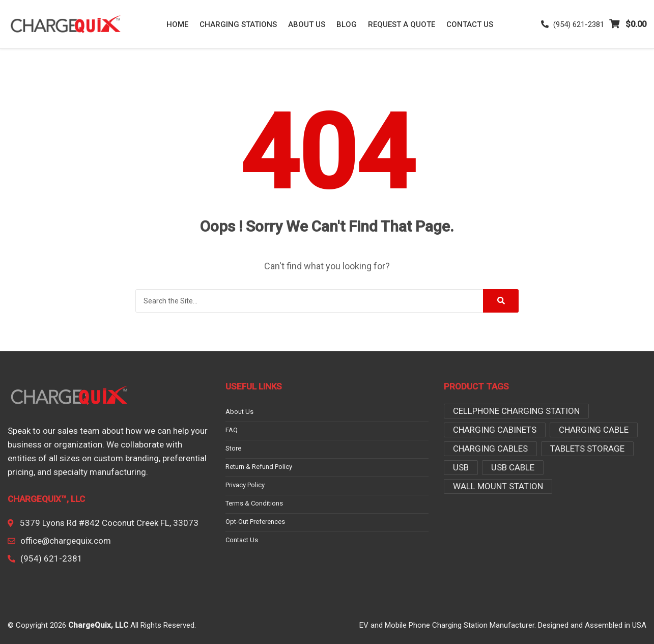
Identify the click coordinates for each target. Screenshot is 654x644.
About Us (307, 24)
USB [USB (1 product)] (461, 467)
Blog (347, 24)
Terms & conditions (254, 503)
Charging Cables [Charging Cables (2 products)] (490, 449)
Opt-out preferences (255, 522)
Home (177, 24)
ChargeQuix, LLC (98, 625)
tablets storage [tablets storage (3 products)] (587, 449)
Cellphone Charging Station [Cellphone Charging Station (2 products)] (516, 411)
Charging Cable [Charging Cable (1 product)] (594, 430)
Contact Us (470, 24)
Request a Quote (402, 24)
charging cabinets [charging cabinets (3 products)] (495, 430)
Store (233, 449)
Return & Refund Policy (259, 467)
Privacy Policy (245, 485)
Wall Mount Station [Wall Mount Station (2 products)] (498, 486)
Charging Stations (238, 24)
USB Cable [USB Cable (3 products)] (513, 467)
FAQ (232, 430)
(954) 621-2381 (573, 24)
